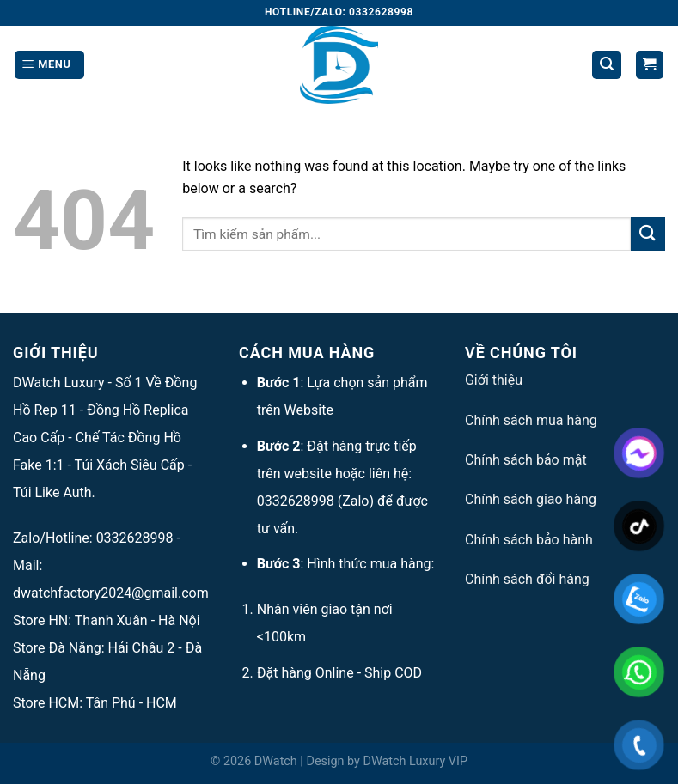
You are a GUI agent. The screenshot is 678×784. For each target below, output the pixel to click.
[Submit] (648, 234)
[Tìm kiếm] (607, 65)
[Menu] (49, 65)
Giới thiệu (494, 380)
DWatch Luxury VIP (415, 761)
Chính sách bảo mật (526, 460)
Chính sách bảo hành (529, 540)
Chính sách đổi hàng (527, 579)
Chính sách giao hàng (531, 499)
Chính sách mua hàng (531, 420)
